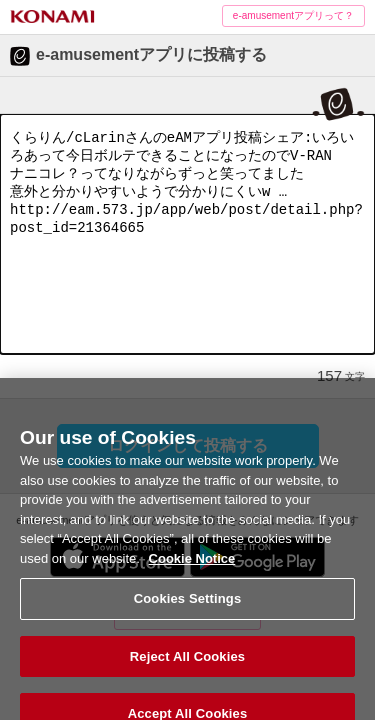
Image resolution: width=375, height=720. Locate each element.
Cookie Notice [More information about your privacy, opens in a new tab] (192, 567)
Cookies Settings (188, 608)
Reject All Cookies (187, 665)
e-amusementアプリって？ (293, 15)
